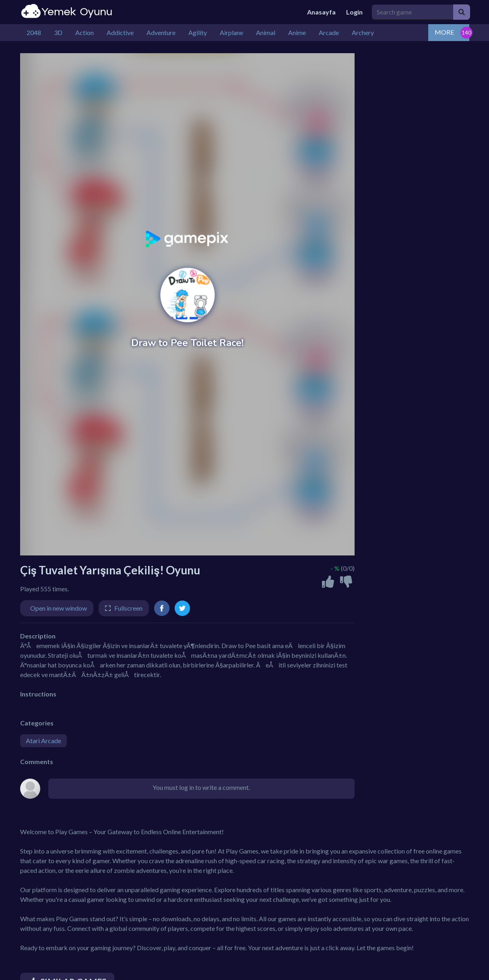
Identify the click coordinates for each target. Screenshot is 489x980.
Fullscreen (128, 608)
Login (354, 12)
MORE (444, 32)
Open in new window (59, 608)
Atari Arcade (43, 741)
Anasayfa (321, 12)
